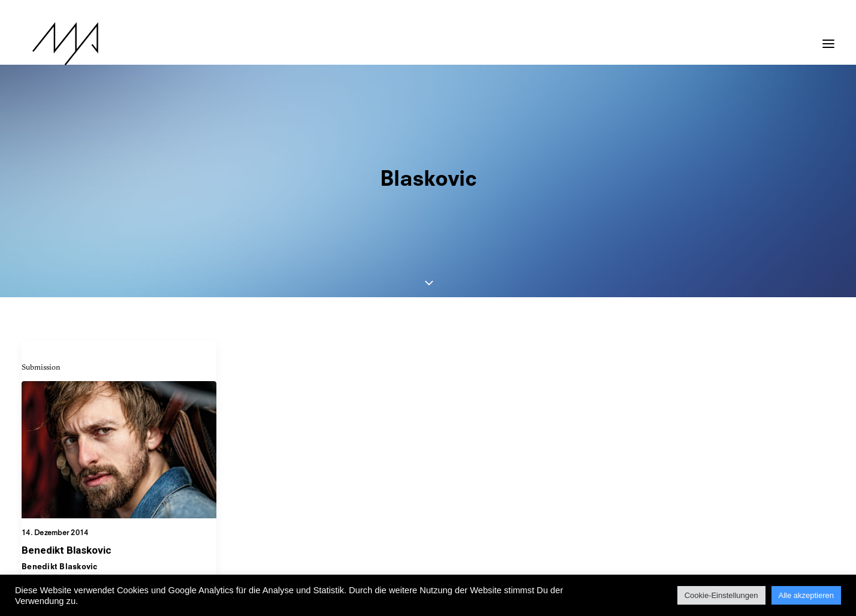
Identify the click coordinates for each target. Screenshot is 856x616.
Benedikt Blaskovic (67, 458)
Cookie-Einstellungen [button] (721, 595)
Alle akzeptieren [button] (807, 595)
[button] (828, 38)
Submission (41, 274)
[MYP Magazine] (55, 44)
